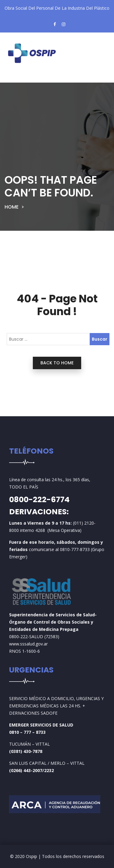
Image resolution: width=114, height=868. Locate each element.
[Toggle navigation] (20, 78)
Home (12, 207)
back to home (57, 363)
